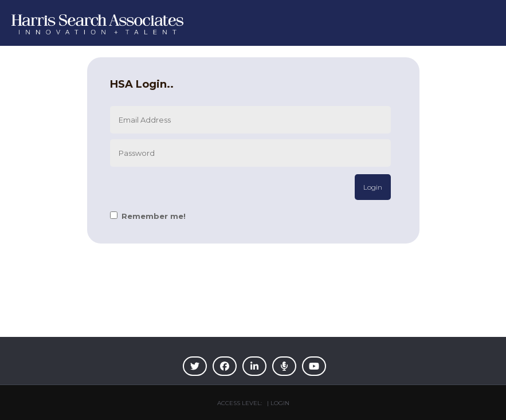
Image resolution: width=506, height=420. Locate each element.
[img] (195, 366)
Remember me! (154, 216)
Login (373, 187)
